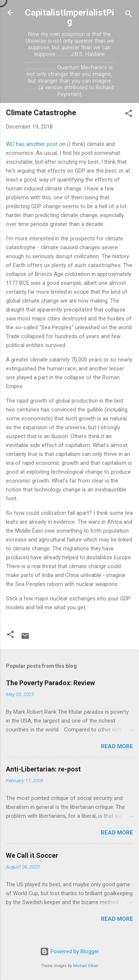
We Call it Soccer (32, 855)
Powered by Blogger (69, 951)
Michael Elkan (86, 966)
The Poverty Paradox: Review (50, 683)
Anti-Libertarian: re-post (43, 769)
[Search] (129, 15)
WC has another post (32, 144)
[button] (129, 115)
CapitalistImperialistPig (69, 17)
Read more (117, 746)
